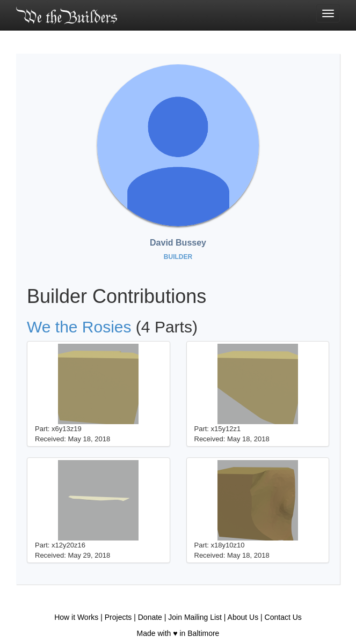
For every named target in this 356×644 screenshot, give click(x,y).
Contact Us (283, 617)
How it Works (76, 617)
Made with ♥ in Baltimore (178, 633)
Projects (118, 617)
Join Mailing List (195, 617)
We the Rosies (79, 327)
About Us (243, 617)
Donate (150, 617)
